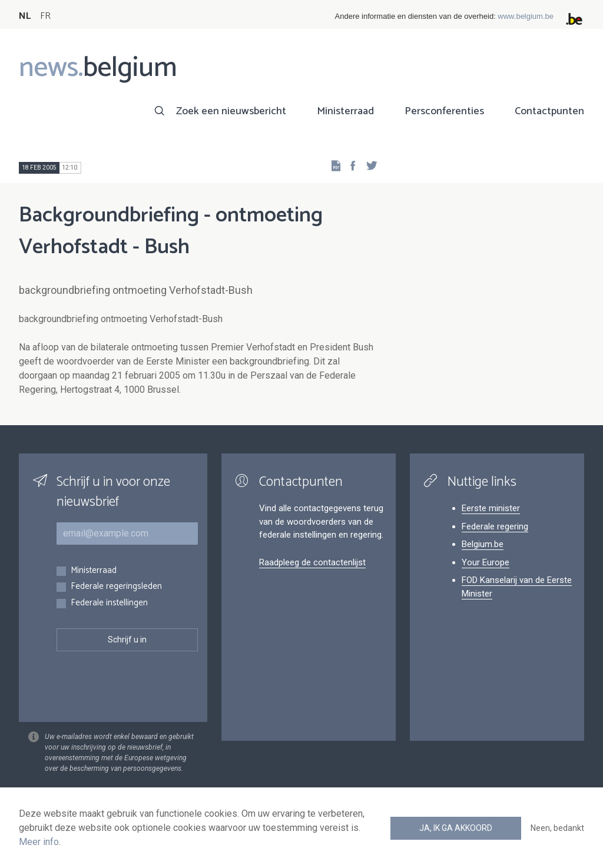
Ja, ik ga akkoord (456, 828)
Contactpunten (549, 111)
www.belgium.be (526, 16)
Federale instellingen (109, 603)
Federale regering (495, 526)
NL (25, 16)
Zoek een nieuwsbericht (231, 111)
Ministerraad (345, 111)
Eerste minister (491, 508)
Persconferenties (444, 111)
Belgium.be (483, 544)
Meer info (39, 842)
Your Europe (486, 562)
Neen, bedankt (557, 828)
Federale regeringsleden (116, 587)
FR (45, 16)
